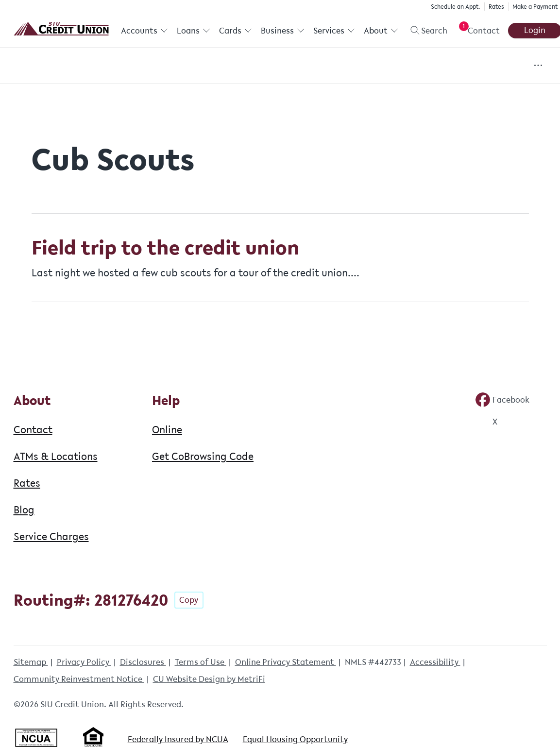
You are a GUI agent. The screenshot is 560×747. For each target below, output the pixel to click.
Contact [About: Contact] (33, 429)
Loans (193, 31)
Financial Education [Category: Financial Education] (295, 66)
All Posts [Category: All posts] (41, 66)
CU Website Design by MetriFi (209, 679)
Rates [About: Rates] (27, 483)
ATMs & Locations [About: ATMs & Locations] (56, 456)
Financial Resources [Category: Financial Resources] (399, 66)
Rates (495, 7)
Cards (235, 31)
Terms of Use (201, 662)
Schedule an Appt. (454, 7)
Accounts (144, 31)
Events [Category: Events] (218, 66)
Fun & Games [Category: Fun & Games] (488, 66)
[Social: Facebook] (502, 400)
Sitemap (31, 662)
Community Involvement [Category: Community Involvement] (132, 66)
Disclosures (143, 662)
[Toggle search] (424, 31)
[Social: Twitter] (486, 422)
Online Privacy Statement (286, 662)
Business (282, 31)
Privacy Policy (84, 662)
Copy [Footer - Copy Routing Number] (189, 600)
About (380, 31)
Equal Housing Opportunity (295, 739)
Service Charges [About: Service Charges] (51, 536)
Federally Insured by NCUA (178, 739)
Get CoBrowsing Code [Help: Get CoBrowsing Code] (203, 456)
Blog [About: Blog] (24, 509)
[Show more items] (538, 65)
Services (333, 31)
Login (533, 30)
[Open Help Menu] (476, 31)
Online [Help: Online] (167, 429)
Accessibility (435, 662)
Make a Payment (534, 7)
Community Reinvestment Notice (79, 679)
